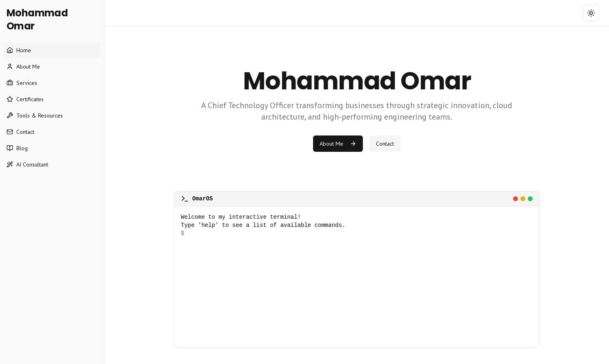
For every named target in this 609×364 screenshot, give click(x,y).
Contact (385, 144)
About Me (338, 144)
